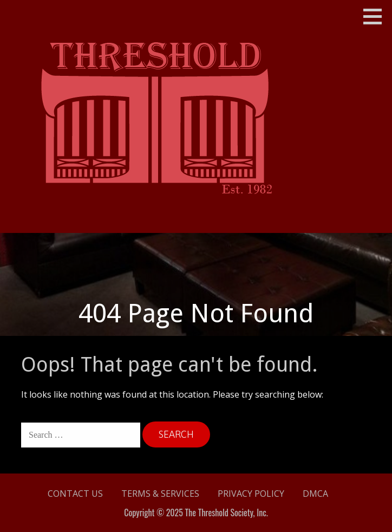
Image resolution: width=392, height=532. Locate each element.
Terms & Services (160, 494)
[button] (376, 16)
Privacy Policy (251, 494)
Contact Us (75, 494)
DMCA (315, 494)
